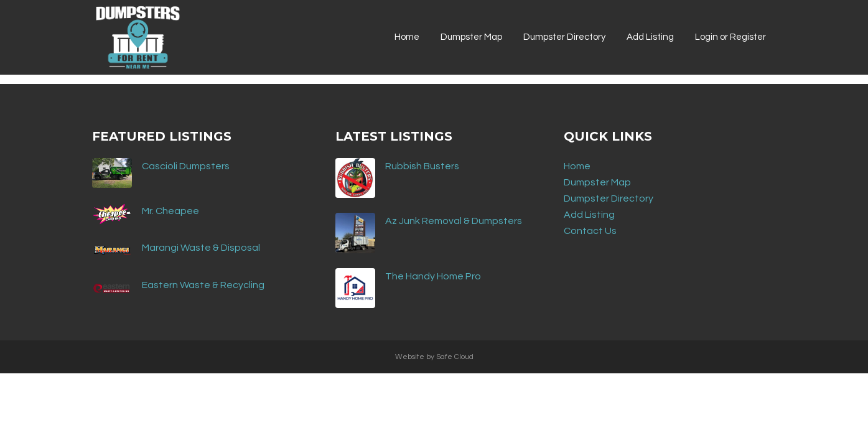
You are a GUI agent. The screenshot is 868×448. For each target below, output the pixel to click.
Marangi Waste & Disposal (201, 248)
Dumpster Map (597, 182)
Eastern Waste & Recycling (203, 285)
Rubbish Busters (422, 166)
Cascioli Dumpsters (186, 166)
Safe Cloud (455, 357)
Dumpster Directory (609, 198)
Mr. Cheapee (170, 211)
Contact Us (590, 231)
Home (577, 166)
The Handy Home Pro (433, 276)
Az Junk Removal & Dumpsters (454, 221)
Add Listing (589, 215)
